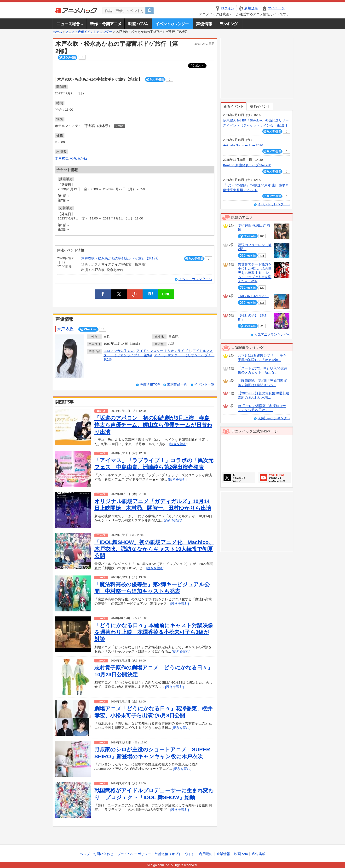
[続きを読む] (178, 444)
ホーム (57, 32)
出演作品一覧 (177, 384)
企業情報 (223, 854)
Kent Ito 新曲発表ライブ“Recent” (247, 165)
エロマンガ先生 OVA (119, 351)
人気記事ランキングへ (274, 418)
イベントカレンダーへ (195, 279)
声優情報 (204, 24)
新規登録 (251, 8)
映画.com (241, 854)
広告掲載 (259, 854)
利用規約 (206, 854)
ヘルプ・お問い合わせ (97, 854)
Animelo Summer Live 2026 (243, 145)
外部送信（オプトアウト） (175, 854)
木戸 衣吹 (65, 329)
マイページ (276, 8)
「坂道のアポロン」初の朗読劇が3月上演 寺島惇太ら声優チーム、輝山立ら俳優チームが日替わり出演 (153, 425)
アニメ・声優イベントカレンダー (172, 24)
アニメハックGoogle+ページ (275, 478)
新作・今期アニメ (105, 24)
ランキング (229, 24)
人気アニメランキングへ (272, 335)
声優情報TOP (150, 384)
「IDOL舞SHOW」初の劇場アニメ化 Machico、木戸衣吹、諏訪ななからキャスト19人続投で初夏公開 (154, 549)
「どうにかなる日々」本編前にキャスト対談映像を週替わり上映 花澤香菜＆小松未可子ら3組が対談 (154, 632)
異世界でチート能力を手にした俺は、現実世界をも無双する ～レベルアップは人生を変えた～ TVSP (255, 273)
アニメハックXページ (239, 478)
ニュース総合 (69, 24)
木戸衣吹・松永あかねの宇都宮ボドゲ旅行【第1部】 (121, 258)
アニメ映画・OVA (138, 24)
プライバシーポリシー (134, 854)
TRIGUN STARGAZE (253, 296)
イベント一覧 (204, 384)
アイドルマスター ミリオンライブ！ (164, 351)
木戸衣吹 (62, 158)
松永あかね (79, 158)
